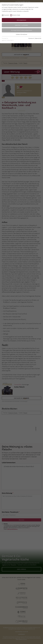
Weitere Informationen (21, 34)
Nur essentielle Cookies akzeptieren (22, 30)
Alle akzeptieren (21, 20)
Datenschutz (38, 38)
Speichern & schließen (21, 25)
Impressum (31, 38)
